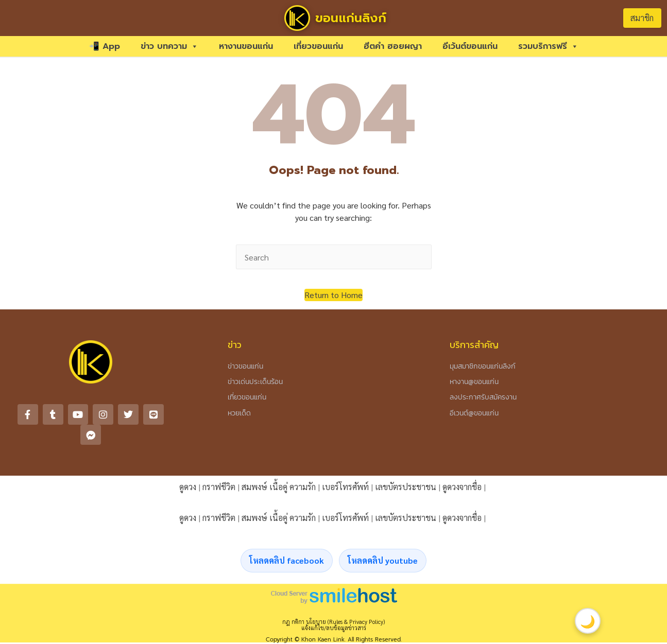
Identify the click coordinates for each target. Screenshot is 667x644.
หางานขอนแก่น (246, 46)
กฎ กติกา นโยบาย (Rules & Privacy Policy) (333, 602)
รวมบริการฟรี (548, 46)
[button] (333, 295)
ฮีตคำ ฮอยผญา (393, 46)
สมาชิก (642, 18)
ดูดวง (188, 467)
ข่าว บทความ (169, 46)
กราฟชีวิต (219, 467)
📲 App (105, 46)
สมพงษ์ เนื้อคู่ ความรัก (279, 467)
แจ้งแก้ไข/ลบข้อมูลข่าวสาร (334, 608)
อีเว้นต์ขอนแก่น (470, 46)
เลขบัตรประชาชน (406, 467)
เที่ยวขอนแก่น (318, 46)
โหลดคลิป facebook (287, 540)
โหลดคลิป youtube (383, 540)
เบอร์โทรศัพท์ (345, 467)
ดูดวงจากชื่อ (462, 467)
